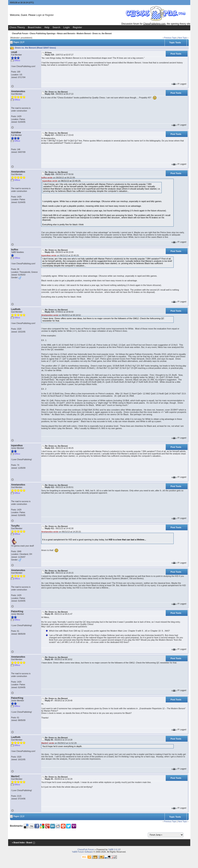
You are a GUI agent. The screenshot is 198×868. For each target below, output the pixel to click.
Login (39, 15)
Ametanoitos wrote (50, 315)
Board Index (35, 27)
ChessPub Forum (20, 34)
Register (49, 15)
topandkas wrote (50, 181)
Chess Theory (17, 27)
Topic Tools (175, 43)
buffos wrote (47, 178)
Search (56, 27)
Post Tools (176, 54)
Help (47, 27)
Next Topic (183, 38)
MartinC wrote (48, 743)
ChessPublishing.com (154, 24)
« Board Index (18, 843)
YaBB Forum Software (82, 852)
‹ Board (29, 843)
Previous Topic (170, 38)
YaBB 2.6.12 (114, 849)
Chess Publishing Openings (42, 34)
